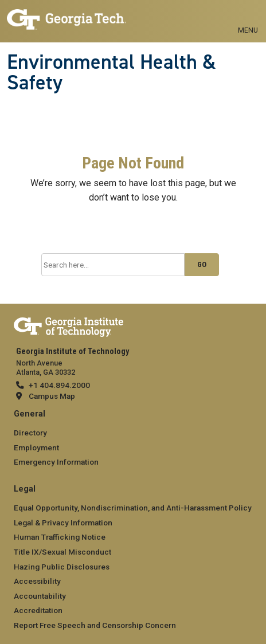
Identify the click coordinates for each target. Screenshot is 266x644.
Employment (36, 447)
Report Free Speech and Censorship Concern (95, 625)
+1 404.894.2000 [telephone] (59, 385)
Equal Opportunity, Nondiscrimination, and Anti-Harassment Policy (133, 508)
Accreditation (38, 610)
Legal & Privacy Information (63, 523)
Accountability (40, 596)
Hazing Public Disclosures (62, 567)
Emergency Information (56, 462)
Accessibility (37, 581)
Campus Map (52, 396)
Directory (30, 433)
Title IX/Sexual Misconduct (62, 552)
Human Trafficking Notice (60, 537)
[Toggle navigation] (248, 17)
